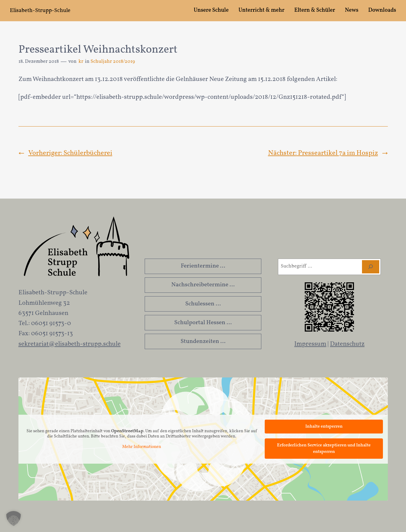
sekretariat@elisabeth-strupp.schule (70, 344)
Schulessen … (203, 304)
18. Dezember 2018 (39, 62)
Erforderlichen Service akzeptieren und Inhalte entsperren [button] (324, 449)
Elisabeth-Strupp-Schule (40, 11)
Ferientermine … (203, 266)
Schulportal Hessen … (203, 323)
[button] (14, 518)
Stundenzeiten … (203, 341)
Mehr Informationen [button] (142, 447)
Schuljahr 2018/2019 (113, 62)
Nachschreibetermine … (203, 285)
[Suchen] (371, 267)
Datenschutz (347, 344)
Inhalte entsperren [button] (324, 427)
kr (81, 62)
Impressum (310, 344)
